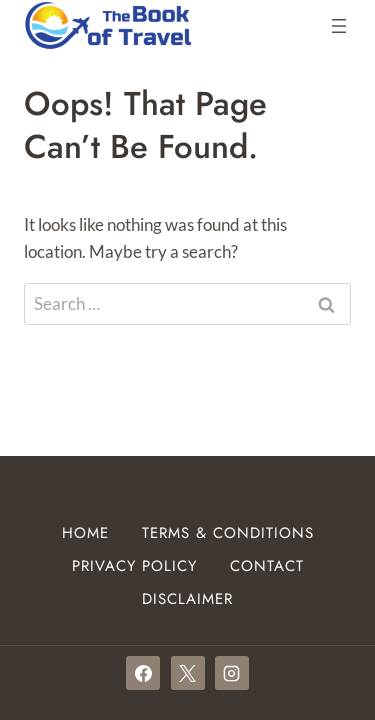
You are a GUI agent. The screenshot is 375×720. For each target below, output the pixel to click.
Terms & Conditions (228, 533)
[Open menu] (339, 26)
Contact (267, 566)
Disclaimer (187, 599)
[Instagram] (232, 673)
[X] (188, 673)
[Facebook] (143, 673)
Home (85, 533)
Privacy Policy (134, 566)
